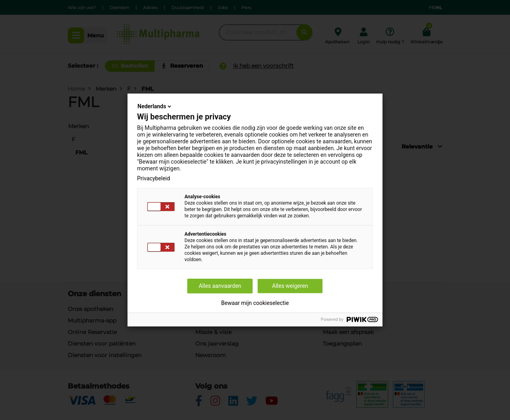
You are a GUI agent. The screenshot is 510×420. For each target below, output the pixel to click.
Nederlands (155, 106)
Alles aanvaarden (220, 286)
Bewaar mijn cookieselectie (255, 303)
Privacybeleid (154, 178)
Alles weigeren (290, 286)
